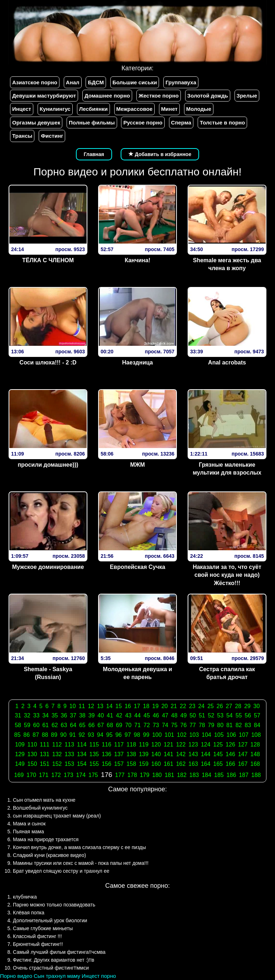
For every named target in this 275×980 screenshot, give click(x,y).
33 (37, 715)
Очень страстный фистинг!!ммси (51, 968)
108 (256, 735)
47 (165, 715)
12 (91, 706)
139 (144, 754)
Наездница (137, 362)
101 (170, 735)
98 (137, 735)
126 (230, 745)
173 (69, 775)
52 (211, 715)
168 (255, 764)
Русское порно (143, 122)
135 (94, 754)
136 (107, 754)
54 (230, 715)
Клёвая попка (29, 913)
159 (144, 764)
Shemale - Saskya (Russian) (48, 673)
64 (73, 725)
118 (131, 745)
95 (109, 735)
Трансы (22, 136)
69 (119, 725)
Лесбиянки (93, 109)
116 (107, 745)
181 (170, 775)
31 (18, 715)
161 (168, 764)
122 (181, 745)
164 (206, 764)
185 (219, 775)
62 (55, 725)
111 (45, 745)
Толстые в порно (222, 122)
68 (110, 725)
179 (144, 775)
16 (128, 706)
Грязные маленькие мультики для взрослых (227, 469)
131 (45, 754)
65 (82, 725)
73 (156, 725)
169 (19, 775)
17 (137, 706)
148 (255, 754)
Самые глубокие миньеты (43, 928)
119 (144, 745)
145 (218, 754)
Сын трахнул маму (57, 976)
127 (243, 745)
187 (244, 775)
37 (73, 715)
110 (32, 745)
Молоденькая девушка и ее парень (137, 673)
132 (57, 754)
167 (243, 764)
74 (165, 725)
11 (82, 706)
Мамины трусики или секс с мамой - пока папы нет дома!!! (81, 863)
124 (206, 745)
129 (20, 754)
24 (201, 706)
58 (18, 725)
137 (119, 754)
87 (36, 735)
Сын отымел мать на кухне (44, 800)
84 (257, 725)
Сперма (181, 122)
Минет (169, 109)
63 (64, 725)
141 (168, 754)
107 (244, 735)
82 (239, 725)
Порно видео (16, 976)
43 (128, 715)
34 (45, 715)
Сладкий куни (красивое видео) (49, 855)
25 (211, 706)
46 (156, 715)
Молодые (199, 109)
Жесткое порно (159, 96)
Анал (73, 82)
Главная (94, 154)
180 (157, 775)
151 (45, 764)
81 (230, 725)
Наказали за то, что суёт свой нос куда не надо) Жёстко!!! (227, 575)
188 (256, 775)
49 (184, 715)
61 (45, 725)
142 (181, 754)
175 (93, 775)
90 (63, 735)
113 (69, 745)
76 (184, 725)
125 (218, 745)
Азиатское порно (35, 82)
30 (257, 706)
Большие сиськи (135, 82)
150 (32, 764)
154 (82, 764)
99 (146, 735)
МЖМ (137, 465)
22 (183, 706)
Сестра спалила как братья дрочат (227, 673)
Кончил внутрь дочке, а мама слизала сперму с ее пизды (79, 847)
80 (220, 725)
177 (120, 775)
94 (100, 735)
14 (110, 706)
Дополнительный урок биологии (50, 920)
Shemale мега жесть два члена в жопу (227, 264)
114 (82, 745)
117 (119, 745)
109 (20, 745)
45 (147, 715)
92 (82, 735)
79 (211, 725)
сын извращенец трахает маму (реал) (57, 816)
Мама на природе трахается (46, 839)
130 (32, 754)
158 (131, 764)
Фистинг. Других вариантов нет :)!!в (54, 960)
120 (156, 745)
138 (131, 754)
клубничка (25, 897)
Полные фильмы (92, 122)
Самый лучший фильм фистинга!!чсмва (59, 952)
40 (101, 715)
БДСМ (96, 82)
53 (220, 715)
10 (73, 706)
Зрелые (247, 96)
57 (257, 715)
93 (91, 735)
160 (156, 764)
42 (119, 715)
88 (45, 735)
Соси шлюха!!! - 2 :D (48, 362)
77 (193, 725)
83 (248, 725)
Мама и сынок (29, 824)
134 (82, 754)
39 (92, 715)
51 (202, 715)
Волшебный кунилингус (40, 808)
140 (156, 754)
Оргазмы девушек (36, 122)
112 (57, 745)
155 (94, 764)
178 (132, 775)
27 (229, 706)
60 (37, 725)
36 (64, 715)
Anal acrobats (227, 362)
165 (218, 764)
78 (202, 725)
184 (206, 775)
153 (69, 764)
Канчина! (137, 260)
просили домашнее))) (48, 465)
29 (247, 706)
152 (57, 764)
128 (255, 745)
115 (94, 745)
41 (110, 715)
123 (193, 745)
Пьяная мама (28, 831)
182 (182, 775)
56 (248, 715)
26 (220, 706)
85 (18, 735)
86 (26, 735)
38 (82, 715)
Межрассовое (134, 109)
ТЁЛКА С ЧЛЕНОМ (48, 260)
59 (27, 725)
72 (147, 725)
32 (27, 715)
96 (119, 735)
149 (20, 764)
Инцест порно (99, 976)
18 (146, 706)
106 (231, 735)
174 (81, 775)
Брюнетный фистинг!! (38, 944)
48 (174, 715)
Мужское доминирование (48, 567)
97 (128, 735)
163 (193, 764)
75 (174, 725)
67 (101, 725)
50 (193, 715)
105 (219, 735)
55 (239, 715)
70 (128, 725)
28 (238, 706)
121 (168, 745)
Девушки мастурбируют (44, 96)
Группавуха (181, 82)
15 (119, 706)
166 (230, 764)
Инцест (22, 109)
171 (44, 775)
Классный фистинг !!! (37, 936)
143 (193, 754)
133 (69, 754)
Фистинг (52, 136)
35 (55, 715)
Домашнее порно (107, 96)
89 (54, 735)
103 (194, 735)
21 (174, 706)
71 (137, 725)
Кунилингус (55, 109)
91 (73, 735)
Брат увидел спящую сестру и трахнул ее (61, 871)
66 (92, 725)
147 (243, 754)
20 (165, 706)
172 (56, 775)
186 (231, 775)
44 (137, 715)
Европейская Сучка (138, 567)
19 (155, 706)
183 (194, 775)
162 (181, 764)
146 (230, 754)
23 (192, 706)
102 (182, 735)
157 (119, 764)
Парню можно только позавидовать (54, 905)
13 (100, 706)
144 (206, 754)
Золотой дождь (208, 96)
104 (206, 735)
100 (157, 735)
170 (31, 775)
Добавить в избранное (160, 154)
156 (107, 764)
